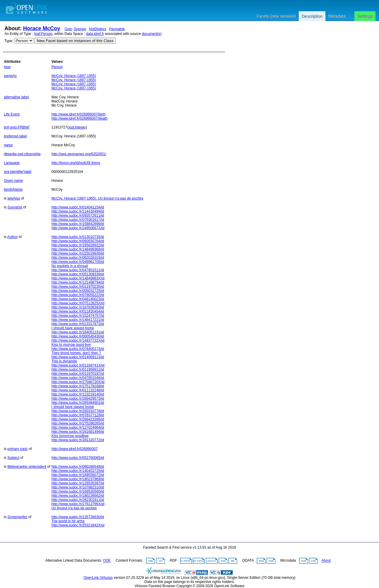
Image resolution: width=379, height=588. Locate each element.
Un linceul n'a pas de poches (74, 508)
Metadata (337, 16)
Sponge (80, 29)
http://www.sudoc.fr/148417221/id (78, 320)
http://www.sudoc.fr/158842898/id (78, 224)
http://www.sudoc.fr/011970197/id (78, 374)
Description (312, 16)
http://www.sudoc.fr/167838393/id (78, 307)
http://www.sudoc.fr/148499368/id (78, 249)
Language (12, 163)
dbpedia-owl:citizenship (22, 154)
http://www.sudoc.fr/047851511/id (78, 270)
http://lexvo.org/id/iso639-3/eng (76, 163)
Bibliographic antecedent (27, 467)
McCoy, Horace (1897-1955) (74, 76)
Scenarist (15, 207)
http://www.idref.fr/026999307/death (80, 118)
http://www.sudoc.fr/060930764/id (78, 241)
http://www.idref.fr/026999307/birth (79, 114)
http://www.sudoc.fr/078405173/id (78, 349)
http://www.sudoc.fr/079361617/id (78, 220)
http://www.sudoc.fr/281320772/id (78, 440)
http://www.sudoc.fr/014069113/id (78, 357)
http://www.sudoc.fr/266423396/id (78, 419)
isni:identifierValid (18, 172)
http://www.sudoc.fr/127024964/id (78, 428)
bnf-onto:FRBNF (17, 127)
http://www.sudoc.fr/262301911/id (78, 500)
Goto (68, 29)
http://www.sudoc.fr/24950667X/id (78, 228)
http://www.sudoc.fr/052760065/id (78, 458)
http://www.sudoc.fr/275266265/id (78, 423)
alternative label (16, 97)
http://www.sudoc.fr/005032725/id (78, 291)
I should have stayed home (73, 328)
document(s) (152, 34)
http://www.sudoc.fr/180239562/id (78, 496)
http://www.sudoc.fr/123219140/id (78, 394)
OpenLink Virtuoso (98, 578)
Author (12, 237)
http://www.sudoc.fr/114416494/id (78, 211)
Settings (365, 16)
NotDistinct (97, 29)
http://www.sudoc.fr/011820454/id (78, 311)
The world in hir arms (68, 521)
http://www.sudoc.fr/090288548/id (78, 467)
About (326, 561)
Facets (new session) (276, 16)
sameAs (10, 76)
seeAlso (14, 198)
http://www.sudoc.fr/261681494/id (78, 432)
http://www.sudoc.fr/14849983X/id (78, 278)
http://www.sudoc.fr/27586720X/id (78, 382)
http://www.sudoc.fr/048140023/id (78, 299)
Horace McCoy (42, 28)
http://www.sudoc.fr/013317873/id (78, 324)
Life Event (12, 114)
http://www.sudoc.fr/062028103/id (78, 258)
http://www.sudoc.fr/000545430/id (78, 336)
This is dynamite (64, 361)
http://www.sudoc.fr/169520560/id (78, 491)
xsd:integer (77, 127)
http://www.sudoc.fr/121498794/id (78, 282)
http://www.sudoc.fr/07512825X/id (78, 303)
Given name (13, 181)
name (8, 145)
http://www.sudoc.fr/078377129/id (78, 415)
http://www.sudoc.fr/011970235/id (78, 287)
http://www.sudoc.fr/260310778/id (78, 411)
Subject (13, 458)
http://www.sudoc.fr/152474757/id (78, 316)
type (7, 67)
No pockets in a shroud (70, 266)
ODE (107, 561)
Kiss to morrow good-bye (71, 345)
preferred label (15, 136)
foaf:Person (43, 34)
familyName (13, 189)
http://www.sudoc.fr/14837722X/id (78, 340)
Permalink (117, 29)
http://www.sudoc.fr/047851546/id (78, 378)
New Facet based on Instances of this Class (75, 41)
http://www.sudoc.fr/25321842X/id (78, 525)
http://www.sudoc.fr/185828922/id (78, 245)
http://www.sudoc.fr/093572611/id (78, 216)
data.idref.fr (95, 34)
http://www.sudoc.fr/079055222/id (78, 295)
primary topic (18, 449)
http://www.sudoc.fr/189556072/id (78, 475)
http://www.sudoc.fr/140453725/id (78, 471)
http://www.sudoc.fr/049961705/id (78, 262)
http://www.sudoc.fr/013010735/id (78, 237)
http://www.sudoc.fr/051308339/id (78, 274)
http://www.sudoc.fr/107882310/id (78, 487)
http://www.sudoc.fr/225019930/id (78, 253)
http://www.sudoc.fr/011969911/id (78, 369)
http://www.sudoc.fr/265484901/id (78, 403)
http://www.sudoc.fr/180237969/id (78, 479)
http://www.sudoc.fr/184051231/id (78, 332)
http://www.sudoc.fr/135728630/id (78, 517)
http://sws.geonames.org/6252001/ (79, 154)
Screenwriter (17, 517)
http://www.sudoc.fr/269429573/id (78, 399)
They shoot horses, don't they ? (76, 353)
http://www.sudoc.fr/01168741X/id (78, 365)
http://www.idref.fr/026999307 (75, 449)
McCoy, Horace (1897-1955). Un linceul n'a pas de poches (97, 198)
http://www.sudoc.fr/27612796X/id (78, 504)
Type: (9, 41)
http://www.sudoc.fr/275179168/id (78, 386)
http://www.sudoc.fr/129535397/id (78, 483)
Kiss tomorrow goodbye (70, 436)
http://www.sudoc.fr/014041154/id (78, 207)
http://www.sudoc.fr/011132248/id (78, 390)
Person (57, 67)
